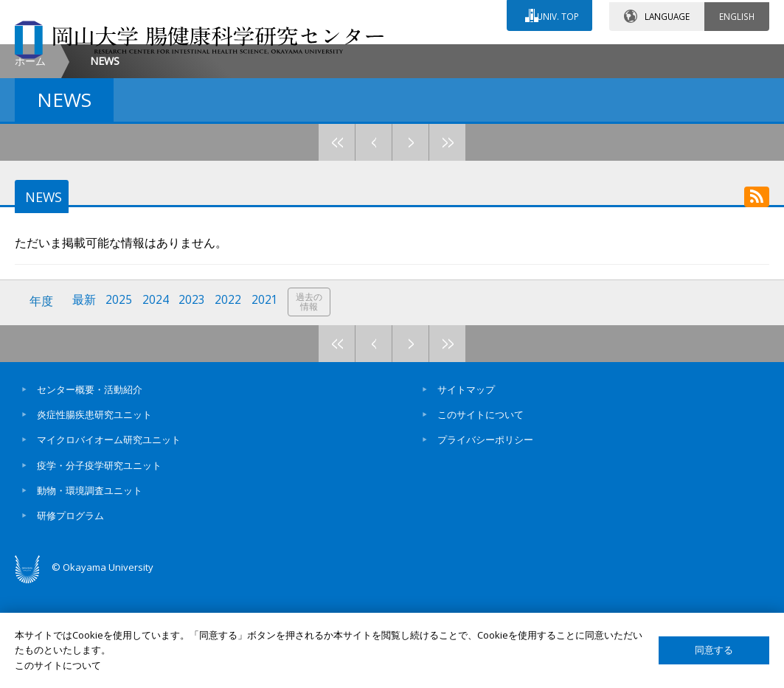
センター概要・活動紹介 (90, 490)
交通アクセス (512, 57)
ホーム (30, 154)
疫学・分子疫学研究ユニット (99, 566)
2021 (268, 403)
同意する (714, 650)
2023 (194, 403)
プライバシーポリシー (485, 541)
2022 (231, 403)
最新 (85, 403)
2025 (120, 403)
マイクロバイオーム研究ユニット (109, 541)
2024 (157, 403)
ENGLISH (737, 14)
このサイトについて (481, 515)
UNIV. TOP (556, 14)
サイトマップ (466, 490)
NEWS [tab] (41, 290)
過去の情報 (313, 404)
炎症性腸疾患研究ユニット (94, 515)
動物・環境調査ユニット (90, 591)
